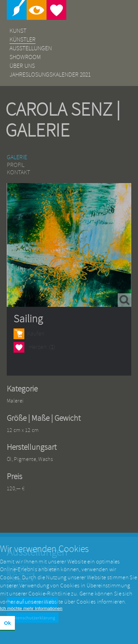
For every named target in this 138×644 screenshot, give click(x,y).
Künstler (22, 40)
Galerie (17, 157)
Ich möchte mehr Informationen (31, 610)
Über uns (22, 66)
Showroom (25, 57)
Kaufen (36, 334)
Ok (7, 625)
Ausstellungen (31, 48)
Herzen (19, 347)
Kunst (18, 31)
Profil (16, 165)
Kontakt (18, 172)
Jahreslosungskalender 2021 (50, 75)
